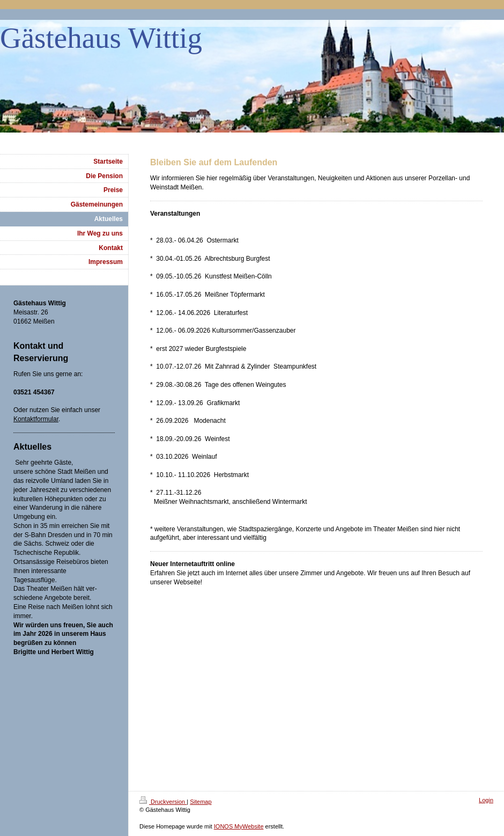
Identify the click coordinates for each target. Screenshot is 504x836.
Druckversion (163, 802)
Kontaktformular (36, 419)
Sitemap (201, 802)
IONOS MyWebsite (239, 826)
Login (486, 800)
